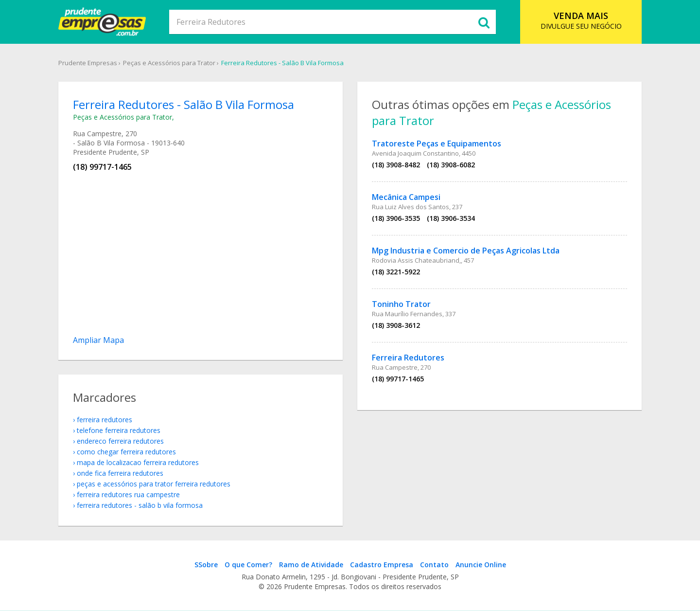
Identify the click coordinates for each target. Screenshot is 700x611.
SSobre (206, 565)
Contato (434, 565)
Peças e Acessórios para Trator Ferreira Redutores (154, 484)
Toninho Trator (401, 304)
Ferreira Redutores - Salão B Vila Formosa (282, 63)
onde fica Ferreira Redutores (120, 473)
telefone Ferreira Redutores (119, 430)
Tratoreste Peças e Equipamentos (437, 144)
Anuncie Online (481, 565)
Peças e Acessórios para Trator (169, 63)
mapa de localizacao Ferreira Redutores (138, 462)
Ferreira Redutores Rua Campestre (128, 494)
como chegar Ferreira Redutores (126, 452)
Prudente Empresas (88, 63)
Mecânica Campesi (406, 197)
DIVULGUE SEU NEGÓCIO (581, 20)
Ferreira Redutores (408, 358)
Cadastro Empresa (382, 565)
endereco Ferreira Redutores (120, 441)
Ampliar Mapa (98, 340)
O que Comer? (248, 565)
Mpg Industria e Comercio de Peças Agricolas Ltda (466, 251)
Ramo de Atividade (311, 565)
